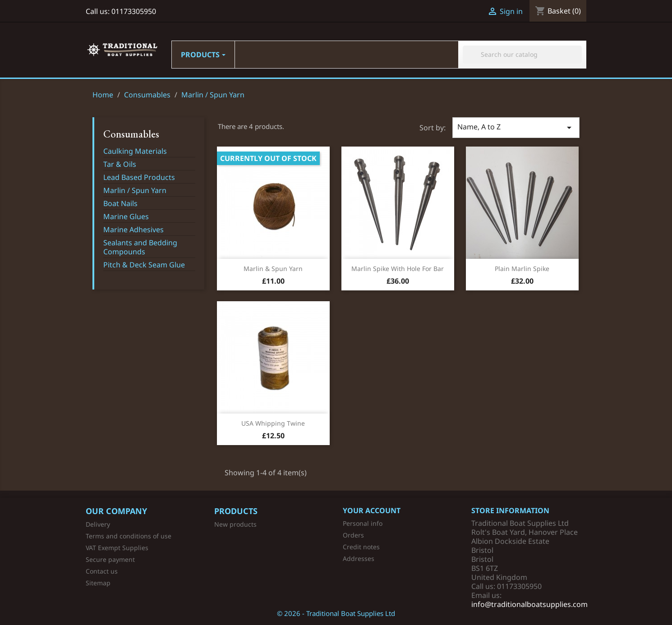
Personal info (363, 523)
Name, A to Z (516, 127)
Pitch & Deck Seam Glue (144, 265)
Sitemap (98, 583)
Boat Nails (120, 204)
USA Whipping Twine (273, 423)
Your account (372, 510)
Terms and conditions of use (129, 536)
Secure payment (110, 559)
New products (235, 524)
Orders (353, 535)
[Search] (522, 55)
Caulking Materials (135, 151)
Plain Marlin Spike (522, 269)
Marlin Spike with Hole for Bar (398, 269)
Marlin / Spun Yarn (135, 191)
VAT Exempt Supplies (117, 548)
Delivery (98, 524)
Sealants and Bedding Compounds (140, 247)
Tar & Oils (120, 164)
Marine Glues (126, 217)
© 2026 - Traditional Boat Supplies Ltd (336, 613)
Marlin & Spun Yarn (273, 269)
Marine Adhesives (133, 230)
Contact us (102, 571)
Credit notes (361, 547)
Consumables (131, 134)
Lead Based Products (139, 177)
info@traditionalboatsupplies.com (529, 604)
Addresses (359, 558)
